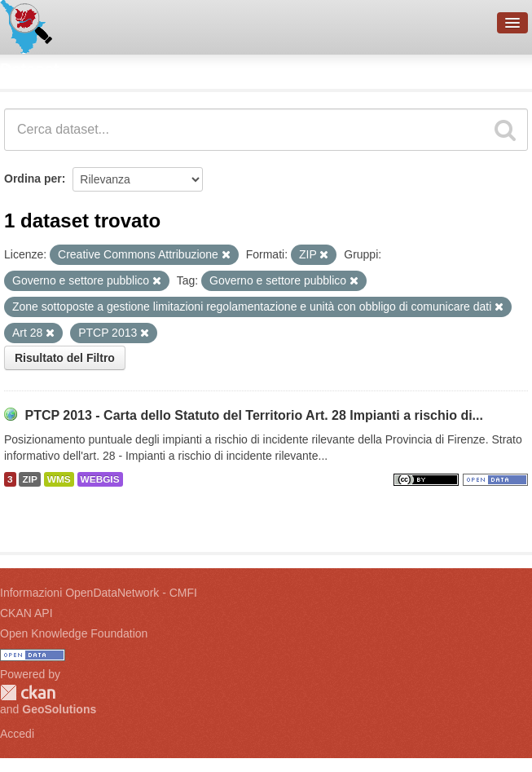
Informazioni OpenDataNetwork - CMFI (99, 593)
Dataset (29, 69)
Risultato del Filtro (65, 358)
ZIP (29, 479)
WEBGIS (100, 479)
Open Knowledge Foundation (74, 633)
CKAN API (26, 613)
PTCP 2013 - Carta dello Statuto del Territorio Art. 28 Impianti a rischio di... (254, 415)
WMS (59, 479)
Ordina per (33, 179)
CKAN (28, 693)
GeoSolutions (59, 709)
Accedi (17, 734)
